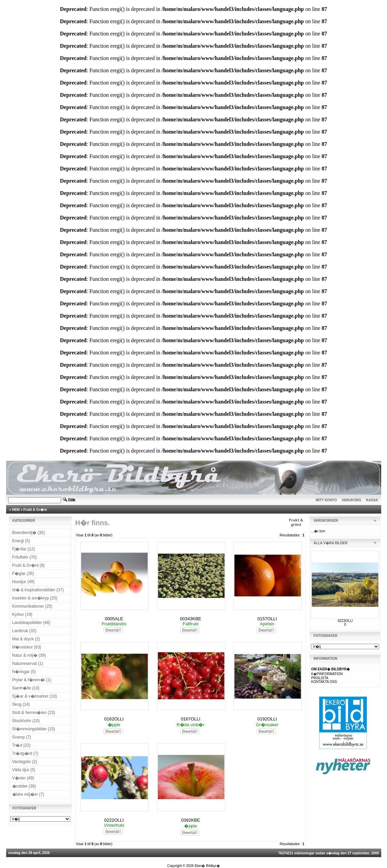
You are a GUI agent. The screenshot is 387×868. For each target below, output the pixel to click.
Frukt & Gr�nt (35, 510)
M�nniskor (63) (27, 647)
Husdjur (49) (24, 582)
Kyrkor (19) (22, 614)
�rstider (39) (24, 786)
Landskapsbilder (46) (31, 623)
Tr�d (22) (21, 745)
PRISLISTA (319, 678)
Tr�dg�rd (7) (25, 753)
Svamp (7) (22, 737)
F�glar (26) (23, 574)
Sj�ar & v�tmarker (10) (35, 696)
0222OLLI (114, 820)
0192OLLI (267, 719)
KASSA (372, 500)
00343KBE (191, 619)
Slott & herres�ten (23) (34, 713)
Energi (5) (21, 541)
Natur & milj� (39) (29, 655)
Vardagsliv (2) (25, 762)
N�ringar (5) (24, 672)
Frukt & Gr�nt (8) (28, 565)
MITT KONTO (326, 500)
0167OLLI (190, 719)
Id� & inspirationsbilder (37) (38, 590)
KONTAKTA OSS (324, 682)
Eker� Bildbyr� (207, 866)
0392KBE (190, 820)
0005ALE (114, 619)
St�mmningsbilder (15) (34, 729)
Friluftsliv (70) (25, 557)
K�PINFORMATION (327, 674)
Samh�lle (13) (26, 688)
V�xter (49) (23, 778)
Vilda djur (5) (24, 770)
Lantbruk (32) (24, 631)
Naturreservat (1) (28, 664)
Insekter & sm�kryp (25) (35, 598)
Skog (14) (21, 704)
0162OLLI (114, 719)
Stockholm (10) (26, 721)
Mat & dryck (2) (26, 639)
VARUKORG (352, 500)
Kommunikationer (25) (32, 606)
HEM (16, 510)
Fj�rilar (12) (24, 549)
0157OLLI (267, 619)
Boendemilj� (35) (29, 533)
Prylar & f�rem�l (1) (32, 680)
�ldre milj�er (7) (28, 794)
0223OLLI (345, 621)
